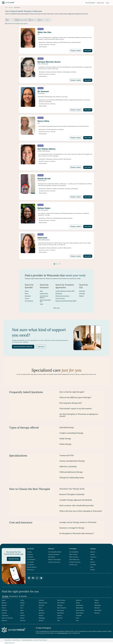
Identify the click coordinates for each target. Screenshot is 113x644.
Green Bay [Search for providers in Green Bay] (82, 293)
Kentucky (23, 621)
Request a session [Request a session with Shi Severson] (76, 110)
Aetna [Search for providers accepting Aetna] (41, 291)
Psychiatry (30, 554)
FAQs (92, 559)
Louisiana (41, 600)
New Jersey (60, 610)
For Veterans (31, 565)
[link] (56, 40)
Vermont (97, 603)
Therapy (29, 552)
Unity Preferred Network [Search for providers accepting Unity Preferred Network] (44, 297)
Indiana (22, 615)
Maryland (41, 605)
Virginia (96, 600)
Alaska (3, 600)
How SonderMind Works (55, 552)
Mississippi (42, 618)
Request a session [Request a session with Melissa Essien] (76, 226)
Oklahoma (79, 600)
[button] (23, 347)
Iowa (22, 608)
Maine (41, 608)
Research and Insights (54, 559)
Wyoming (97, 613)
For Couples (30, 562)
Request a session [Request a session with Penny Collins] (76, 138)
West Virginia (98, 610)
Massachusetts (43, 603)
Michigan (41, 610)
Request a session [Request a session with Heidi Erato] (76, 256)
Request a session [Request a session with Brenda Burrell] (76, 197)
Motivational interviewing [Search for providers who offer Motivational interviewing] (62, 296)
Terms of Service (16, 640)
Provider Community (75, 562)
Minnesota (42, 613)
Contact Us (93, 557)
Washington (98, 605)
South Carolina (80, 610)
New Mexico (61, 613)
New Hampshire (62, 608)
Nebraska (60, 605)
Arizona (4, 608)
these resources (63, 633)
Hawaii (22, 605)
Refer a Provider (74, 557)
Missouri (41, 615)
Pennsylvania (79, 605)
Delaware (4, 621)
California (4, 610)
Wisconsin (97, 608)
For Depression (31, 559)
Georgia (22, 603)
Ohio (59, 621)
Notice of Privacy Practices (40, 640)
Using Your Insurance (54, 562)
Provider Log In (73, 565)
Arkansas (4, 605)
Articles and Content (54, 554)
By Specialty (23, 596)
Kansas (22, 618)
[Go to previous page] (50, 264)
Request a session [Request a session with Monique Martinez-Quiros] (76, 80)
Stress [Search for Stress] (26, 293)
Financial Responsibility (27, 640)
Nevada (59, 615)
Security (93, 562)
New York (60, 618)
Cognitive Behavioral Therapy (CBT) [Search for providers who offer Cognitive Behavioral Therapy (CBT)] (65, 291)
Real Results (52, 557)
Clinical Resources (74, 559)
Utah (77, 621)
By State (5, 596)
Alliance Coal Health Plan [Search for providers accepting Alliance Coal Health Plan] (45, 301)
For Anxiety (30, 557)
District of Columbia (7, 618)
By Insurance (13, 596)
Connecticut (5, 615)
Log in (108, 3)
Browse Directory (32, 567)
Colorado (4, 613)
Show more (56, 308)
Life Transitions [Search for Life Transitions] (29, 301)
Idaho (22, 610)
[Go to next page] (64, 264)
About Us (93, 552)
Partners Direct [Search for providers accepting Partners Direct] (44, 293)
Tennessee (79, 615)
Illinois (22, 613)
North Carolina (61, 600)
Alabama (4, 603)
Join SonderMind (74, 552)
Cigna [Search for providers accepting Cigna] (41, 304)
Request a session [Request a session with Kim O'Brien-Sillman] (76, 167)
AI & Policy (93, 565)
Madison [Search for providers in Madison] (82, 296)
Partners (93, 570)
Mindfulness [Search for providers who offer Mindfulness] (59, 293)
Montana (41, 621)
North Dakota (61, 603)
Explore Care (101, 3)
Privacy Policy (8, 640)
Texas (77, 618)
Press (92, 567)
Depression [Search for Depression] (28, 296)
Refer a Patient (73, 554)
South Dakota (80, 613)
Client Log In (31, 570)
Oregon (78, 603)
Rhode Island (80, 608)
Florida (22, 600)
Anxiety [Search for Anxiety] (27, 291)
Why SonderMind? (90, 3)
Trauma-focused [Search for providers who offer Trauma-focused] (60, 298)
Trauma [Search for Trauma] (27, 298)
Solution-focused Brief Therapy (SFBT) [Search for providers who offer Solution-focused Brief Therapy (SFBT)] (66, 301)
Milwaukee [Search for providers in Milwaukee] (82, 291)
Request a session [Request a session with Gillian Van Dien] (76, 51)
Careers (92, 554)
